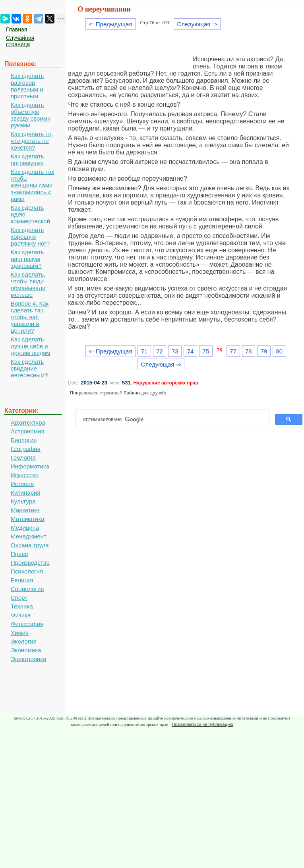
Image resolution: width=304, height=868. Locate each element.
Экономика (26, 650)
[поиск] (175, 419)
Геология (23, 457)
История (22, 484)
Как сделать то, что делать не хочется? (32, 141)
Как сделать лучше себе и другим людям (31, 346)
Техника (22, 606)
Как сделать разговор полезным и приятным (27, 86)
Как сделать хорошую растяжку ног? (30, 237)
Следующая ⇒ (197, 24)
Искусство (25, 475)
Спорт (19, 598)
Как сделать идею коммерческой (30, 214)
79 (264, 351)
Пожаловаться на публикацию (202, 724)
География (26, 449)
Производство (30, 563)
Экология (24, 641)
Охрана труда (30, 545)
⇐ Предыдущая (111, 24)
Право (19, 554)
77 (233, 351)
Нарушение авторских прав (166, 383)
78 (249, 351)
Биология (24, 440)
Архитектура (28, 422)
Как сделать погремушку (27, 160)
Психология (27, 571)
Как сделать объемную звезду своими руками (31, 115)
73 (175, 351)
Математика (28, 519)
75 (206, 351)
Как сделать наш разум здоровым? (27, 259)
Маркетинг (25, 510)
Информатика (30, 466)
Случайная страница (20, 41)
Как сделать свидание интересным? (29, 368)
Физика (21, 615)
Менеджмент (29, 536)
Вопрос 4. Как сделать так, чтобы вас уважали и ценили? (30, 317)
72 (160, 351)
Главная (16, 29)
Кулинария (26, 493)
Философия (27, 624)
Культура (23, 501)
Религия (22, 580)
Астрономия (28, 431)
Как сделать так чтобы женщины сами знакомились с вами (32, 185)
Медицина (25, 528)
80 (279, 351)
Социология (27, 589)
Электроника (29, 659)
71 (144, 351)
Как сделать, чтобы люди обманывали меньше (28, 285)
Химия (20, 633)
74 (191, 351)
